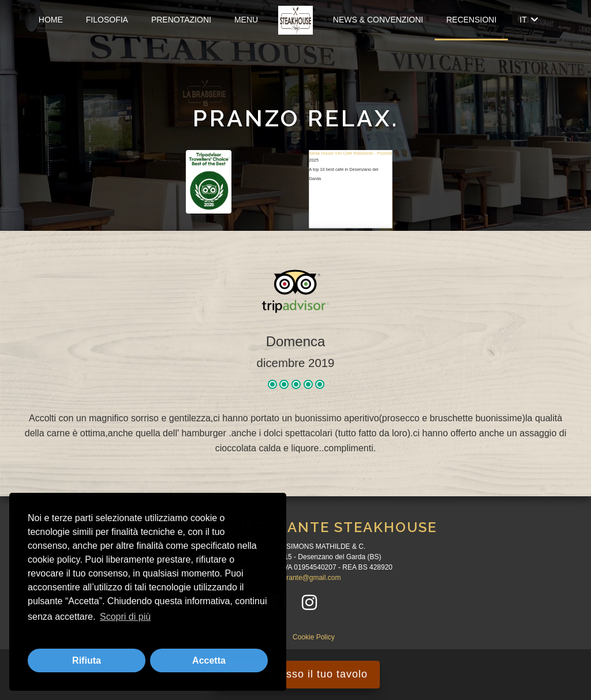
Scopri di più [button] (125, 617)
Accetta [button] (209, 660)
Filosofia (107, 20)
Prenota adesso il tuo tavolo (295, 674)
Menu (246, 20)
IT (529, 20)
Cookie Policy (314, 637)
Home (51, 20)
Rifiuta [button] (87, 660)
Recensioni (471, 20)
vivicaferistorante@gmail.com (296, 578)
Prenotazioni (181, 20)
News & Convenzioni (378, 20)
